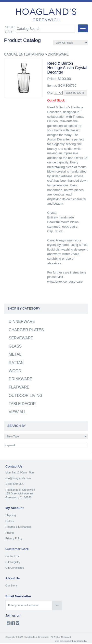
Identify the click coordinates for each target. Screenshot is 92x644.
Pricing (10, 533)
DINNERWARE (22, 322)
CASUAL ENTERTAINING (24, 54)
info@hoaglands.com (18, 478)
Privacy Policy (14, 538)
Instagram (9, 624)
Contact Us (12, 556)
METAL (15, 354)
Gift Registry (13, 562)
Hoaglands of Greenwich (20, 490)
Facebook (13, 624)
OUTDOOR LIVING (26, 396)
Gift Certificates (15, 568)
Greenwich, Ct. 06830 (18, 497)
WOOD (15, 371)
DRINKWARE (58, 54)
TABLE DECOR (22, 404)
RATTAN (16, 363)
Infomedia (82, 641)
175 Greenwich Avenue (19, 493)
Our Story (11, 585)
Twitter (18, 624)
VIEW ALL (18, 412)
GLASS (15, 346)
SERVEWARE (21, 338)
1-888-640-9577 (15, 484)
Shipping (11, 515)
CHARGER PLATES (26, 330)
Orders (10, 521)
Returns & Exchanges (18, 527)
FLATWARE (19, 387)
